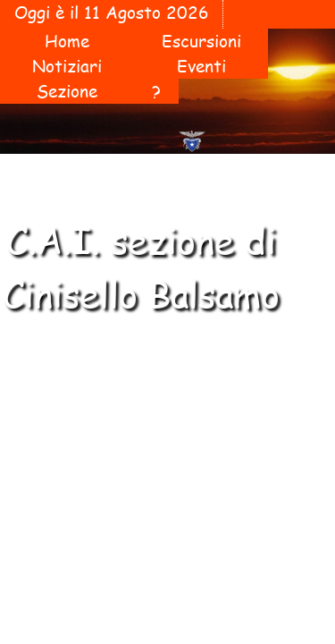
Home (67, 41)
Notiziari (67, 66)
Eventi (201, 66)
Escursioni (201, 41)
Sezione (67, 91)
